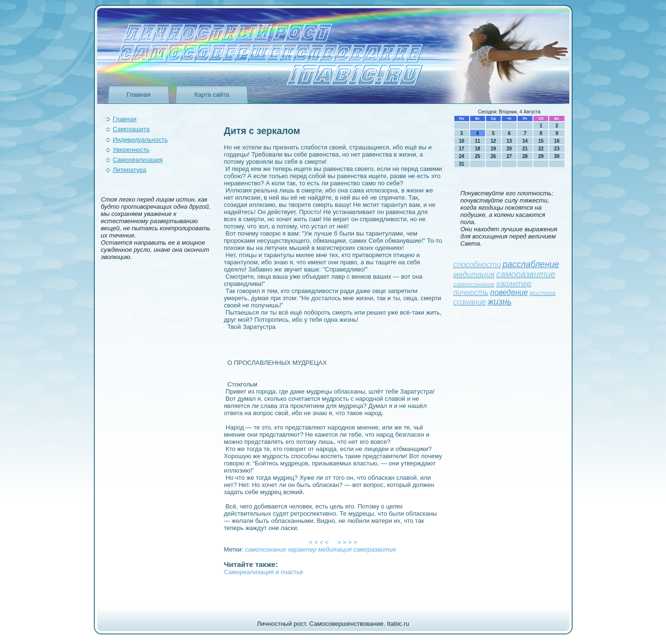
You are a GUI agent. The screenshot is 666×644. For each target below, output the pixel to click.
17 (462, 149)
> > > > (347, 542)
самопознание (265, 549)
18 (478, 149)
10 (462, 141)
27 (509, 156)
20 (509, 149)
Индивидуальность (141, 140)
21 (525, 149)
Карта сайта (212, 95)
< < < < (319, 542)
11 (478, 141)
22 (541, 149)
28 (525, 156)
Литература (130, 170)
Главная (139, 95)
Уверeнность (131, 150)
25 (478, 156)
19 (493, 149)
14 (525, 141)
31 (462, 164)
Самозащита (131, 129)
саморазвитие (375, 549)
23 (557, 149)
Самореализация (138, 160)
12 (493, 141)
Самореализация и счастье (264, 572)
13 (509, 141)
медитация (335, 549)
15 (541, 141)
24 (462, 156)
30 (557, 156)
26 (493, 156)
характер (302, 549)
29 (541, 156)
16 (557, 141)
